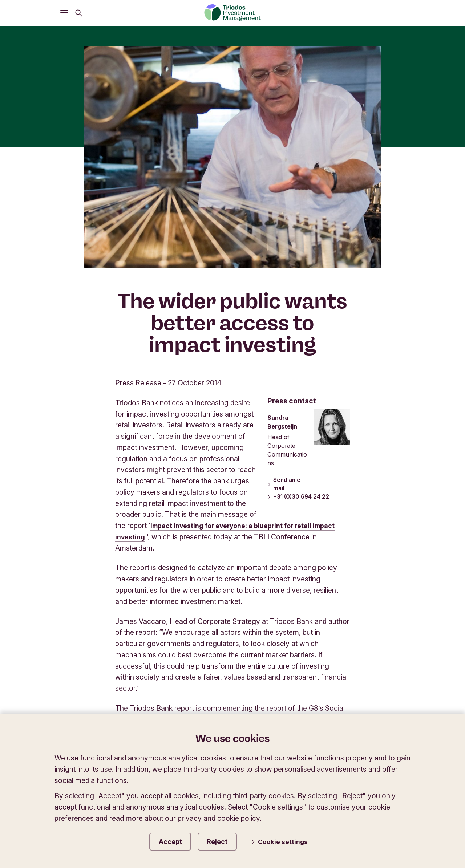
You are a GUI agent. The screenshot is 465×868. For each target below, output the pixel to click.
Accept (173, 840)
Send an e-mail (286, 263)
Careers (394, 688)
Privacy (342, 675)
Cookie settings (286, 841)
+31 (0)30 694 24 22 (299, 276)
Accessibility (387, 675)
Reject (227, 840)
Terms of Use (294, 675)
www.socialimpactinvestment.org (173, 561)
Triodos (73, 616)
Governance (239, 675)
